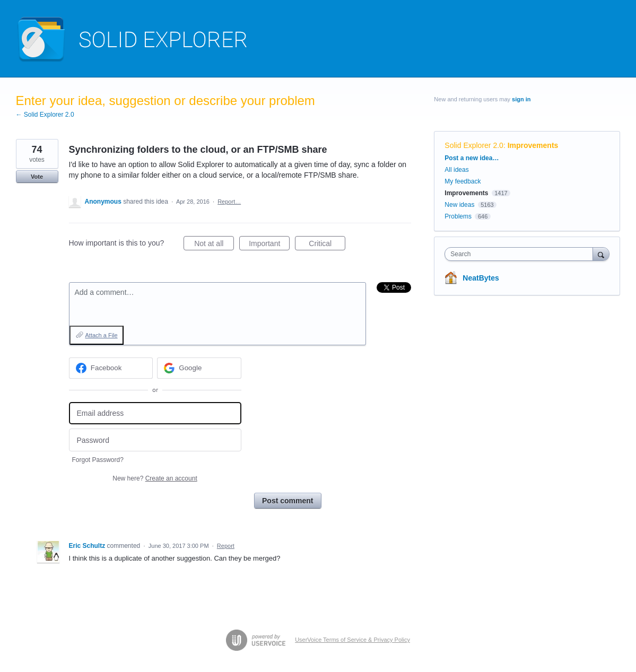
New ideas (459, 205)
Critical (327, 245)
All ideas (456, 170)
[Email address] (155, 413)
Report (226, 546)
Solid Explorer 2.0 (474, 145)
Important (269, 245)
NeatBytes (481, 278)
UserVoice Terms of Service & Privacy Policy (352, 640)
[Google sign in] (199, 368)
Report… (229, 202)
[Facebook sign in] (111, 368)
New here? (155, 478)
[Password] (155, 440)
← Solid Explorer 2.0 (45, 115)
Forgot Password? (98, 460)
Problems (458, 216)
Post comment (287, 501)
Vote (37, 177)
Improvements (533, 145)
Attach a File (102, 335)
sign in (521, 99)
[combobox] (521, 254)
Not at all (214, 245)
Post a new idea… (472, 158)
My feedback (463, 181)
